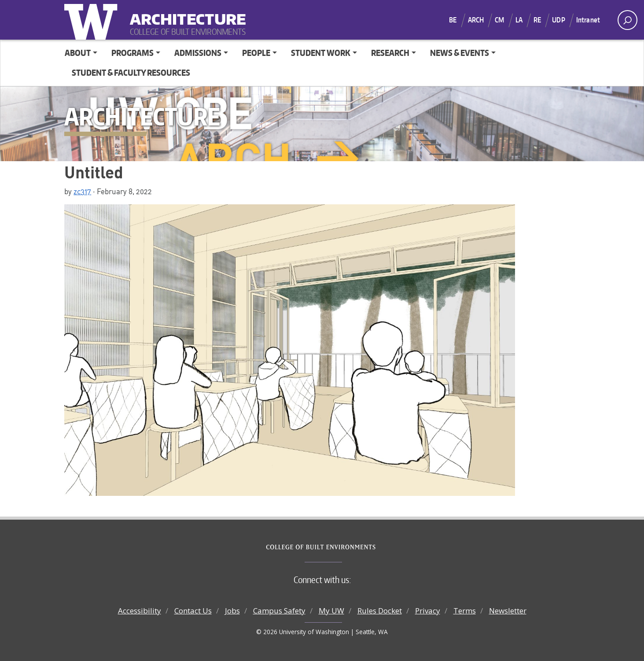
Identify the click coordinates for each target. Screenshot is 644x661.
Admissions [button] (198, 53)
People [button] (256, 53)
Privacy (428, 611)
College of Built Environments (340, 547)
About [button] (78, 53)
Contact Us (193, 611)
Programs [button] (132, 53)
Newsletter (508, 611)
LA (519, 20)
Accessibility (140, 611)
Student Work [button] (321, 53)
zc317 (82, 191)
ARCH (476, 20)
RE (537, 20)
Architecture (184, 13)
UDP (558, 20)
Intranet (588, 20)
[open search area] (627, 20)
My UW (331, 611)
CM (499, 20)
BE (453, 20)
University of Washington (93, 20)
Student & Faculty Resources (131, 72)
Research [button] (390, 53)
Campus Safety (279, 611)
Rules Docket (380, 611)
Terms (465, 611)
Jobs (232, 611)
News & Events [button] (460, 53)
